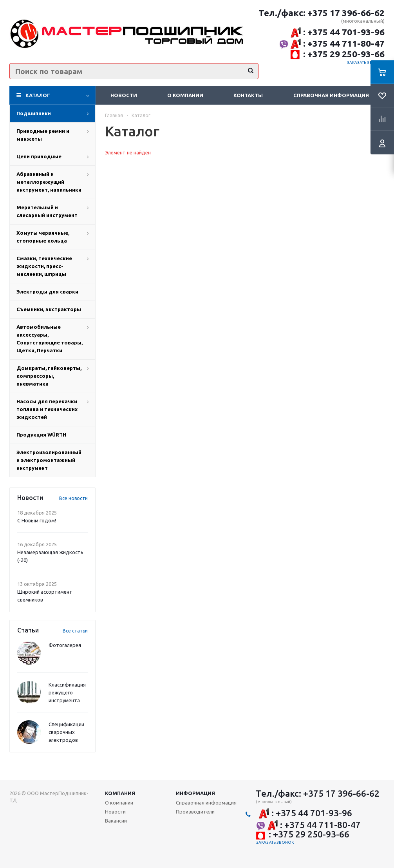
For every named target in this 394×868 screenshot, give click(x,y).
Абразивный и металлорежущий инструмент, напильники (49, 182)
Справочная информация (331, 95)
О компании (185, 95)
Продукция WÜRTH (41, 435)
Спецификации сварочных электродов (66, 732)
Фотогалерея (65, 645)
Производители (195, 812)
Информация (195, 793)
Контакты (248, 95)
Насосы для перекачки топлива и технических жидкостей (47, 409)
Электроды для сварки (47, 292)
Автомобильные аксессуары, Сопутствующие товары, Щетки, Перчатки (50, 339)
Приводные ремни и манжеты (43, 135)
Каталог (38, 95)
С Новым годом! (37, 520)
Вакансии (116, 821)
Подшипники (34, 113)
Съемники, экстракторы (49, 309)
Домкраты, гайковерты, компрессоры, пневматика (49, 376)
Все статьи (75, 631)
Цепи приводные (39, 156)
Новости (124, 95)
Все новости (73, 498)
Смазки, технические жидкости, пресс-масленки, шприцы (44, 266)
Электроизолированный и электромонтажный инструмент (49, 460)
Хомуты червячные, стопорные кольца (43, 237)
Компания (120, 793)
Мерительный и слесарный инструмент (47, 211)
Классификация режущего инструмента (67, 692)
